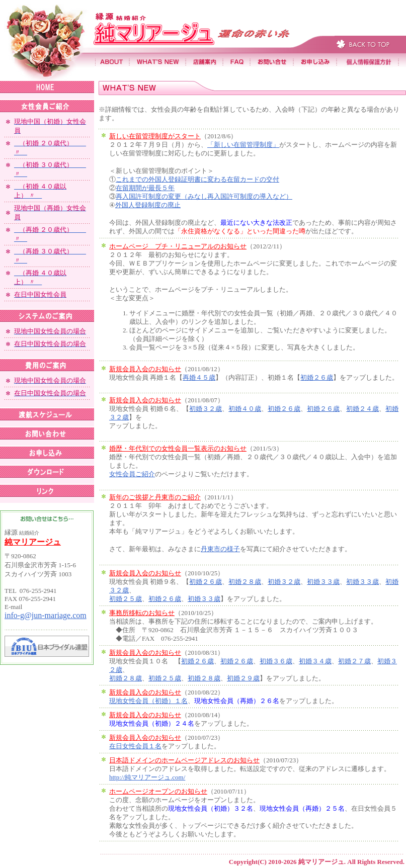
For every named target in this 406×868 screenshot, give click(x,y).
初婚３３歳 (323, 582)
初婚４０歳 (245, 409)
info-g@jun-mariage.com (46, 615)
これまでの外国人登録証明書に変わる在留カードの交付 (197, 179)
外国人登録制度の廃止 (148, 205)
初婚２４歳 (362, 409)
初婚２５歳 (126, 599)
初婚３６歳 (276, 661)
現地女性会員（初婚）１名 (148, 701)
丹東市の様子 (220, 549)
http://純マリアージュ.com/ (147, 777)
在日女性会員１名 (135, 746)
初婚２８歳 (245, 582)
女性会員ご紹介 (132, 474)
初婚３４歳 (315, 661)
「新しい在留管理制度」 (243, 145)
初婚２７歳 (354, 661)
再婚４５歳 (199, 377)
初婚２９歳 (243, 678)
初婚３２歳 (206, 409)
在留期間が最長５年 (145, 188)
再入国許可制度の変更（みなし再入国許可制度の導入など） (204, 196)
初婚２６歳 (317, 377)
